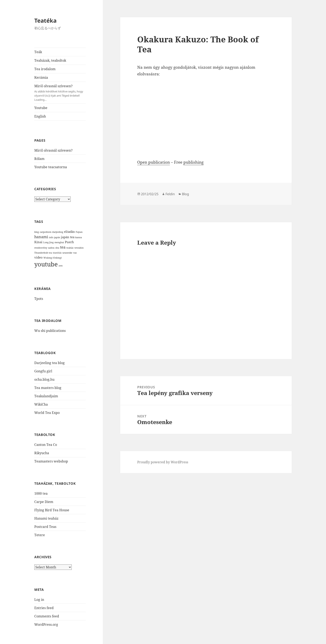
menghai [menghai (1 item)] (59, 242)
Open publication (154, 162)
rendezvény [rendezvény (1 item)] (41, 248)
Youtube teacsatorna (51, 167)
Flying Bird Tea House (52, 510)
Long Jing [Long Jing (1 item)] (48, 242)
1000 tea (41, 493)
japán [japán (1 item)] (57, 237)
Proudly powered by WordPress (163, 462)
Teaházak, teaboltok (50, 60)
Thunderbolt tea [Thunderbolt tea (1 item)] (43, 253)
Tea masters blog (48, 388)
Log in (39, 600)
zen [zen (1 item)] (61, 266)
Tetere (40, 535)
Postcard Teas (45, 527)
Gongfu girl (43, 371)
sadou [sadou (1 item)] (51, 248)
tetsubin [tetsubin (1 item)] (79, 248)
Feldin (170, 194)
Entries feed (44, 608)
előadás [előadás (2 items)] (69, 232)
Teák (38, 52)
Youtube (41, 108)
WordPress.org (46, 624)
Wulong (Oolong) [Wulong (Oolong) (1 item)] (53, 258)
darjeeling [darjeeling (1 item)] (58, 232)
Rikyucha (42, 453)
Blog (185, 194)
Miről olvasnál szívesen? (60, 93)
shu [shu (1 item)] (57, 248)
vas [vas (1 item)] (75, 253)
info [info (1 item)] (51, 237)
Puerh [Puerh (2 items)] (69, 242)
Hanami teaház (46, 518)
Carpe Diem (44, 502)
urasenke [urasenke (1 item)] (67, 253)
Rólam (39, 159)
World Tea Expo (47, 413)
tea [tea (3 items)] (63, 247)
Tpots (39, 299)
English (40, 116)
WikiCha (41, 404)
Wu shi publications (50, 331)
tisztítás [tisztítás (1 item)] (57, 253)
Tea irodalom (45, 69)
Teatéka (45, 20)
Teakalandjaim (46, 396)
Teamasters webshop (51, 461)
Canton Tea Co (46, 445)
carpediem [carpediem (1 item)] (46, 232)
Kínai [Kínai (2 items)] (38, 242)
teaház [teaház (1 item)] (70, 248)
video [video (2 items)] (38, 257)
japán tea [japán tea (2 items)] (68, 237)
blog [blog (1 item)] (37, 232)
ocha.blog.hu (44, 379)
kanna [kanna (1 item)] (79, 237)
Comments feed (47, 616)
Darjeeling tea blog (49, 363)
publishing (193, 162)
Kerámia (41, 77)
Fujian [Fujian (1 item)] (79, 232)
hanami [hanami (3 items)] (41, 237)
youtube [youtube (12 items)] (46, 264)
